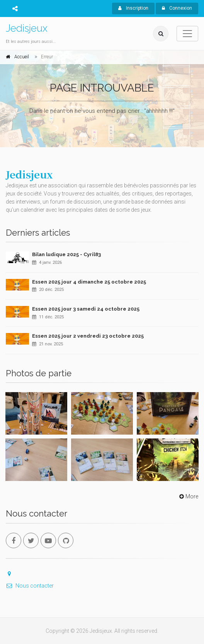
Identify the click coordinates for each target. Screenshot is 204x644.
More (188, 496)
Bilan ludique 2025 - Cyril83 (66, 254)
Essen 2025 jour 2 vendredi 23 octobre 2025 (88, 336)
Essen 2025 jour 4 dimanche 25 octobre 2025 (89, 282)
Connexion (177, 8)
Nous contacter (30, 586)
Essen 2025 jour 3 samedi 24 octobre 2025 (86, 309)
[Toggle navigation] (187, 34)
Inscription (133, 8)
